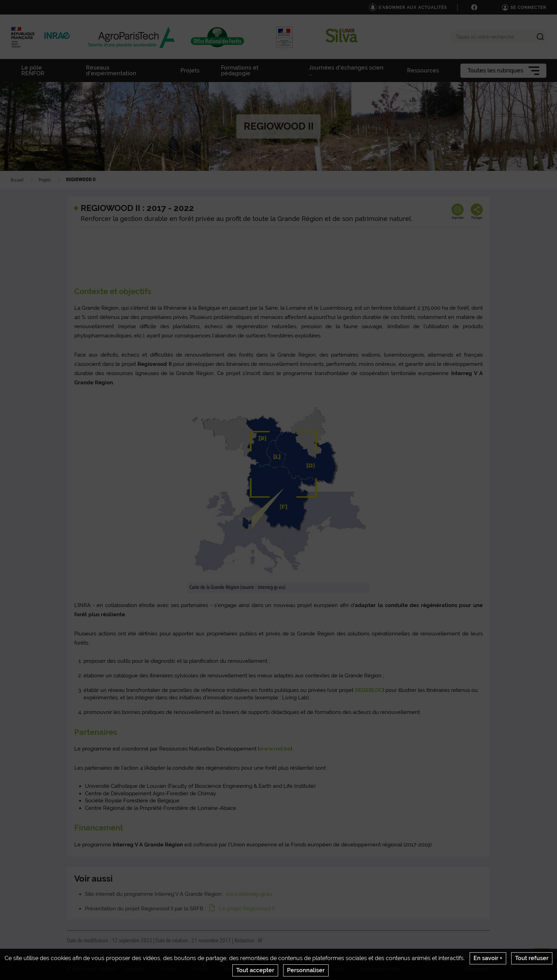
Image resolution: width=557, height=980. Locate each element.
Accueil (17, 180)
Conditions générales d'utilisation (310, 969)
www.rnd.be (275, 749)
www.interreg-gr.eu (249, 894)
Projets (45, 180)
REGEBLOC (369, 690)
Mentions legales (242, 969)
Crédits (201, 969)
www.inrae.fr (477, 969)
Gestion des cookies (381, 969)
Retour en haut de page (545, 959)
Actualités (134, 969)
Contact (169, 969)
